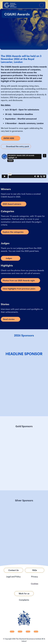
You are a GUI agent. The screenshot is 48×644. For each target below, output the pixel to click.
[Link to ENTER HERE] (11, 138)
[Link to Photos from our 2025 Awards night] (20, 281)
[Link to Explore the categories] (15, 232)
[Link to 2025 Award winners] (14, 204)
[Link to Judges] (11, 258)
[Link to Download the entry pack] (16, 146)
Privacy (35, 577)
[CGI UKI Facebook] (20, 632)
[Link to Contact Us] (13, 570)
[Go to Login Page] (36, 5)
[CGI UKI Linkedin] (12, 632)
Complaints (24, 600)
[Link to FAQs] (35, 570)
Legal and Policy (13, 577)
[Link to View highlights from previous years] (21, 289)
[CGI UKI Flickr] (36, 632)
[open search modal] (29, 5)
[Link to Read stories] (11, 319)
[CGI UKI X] (28, 632)
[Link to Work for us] (24, 594)
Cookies (35, 584)
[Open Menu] (42, 5)
